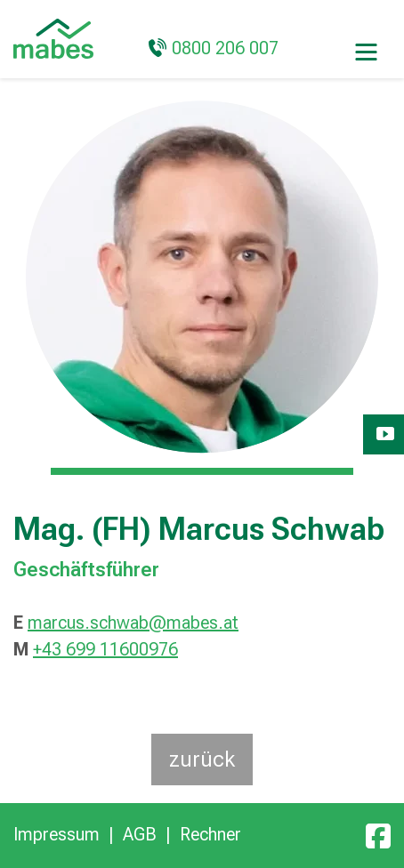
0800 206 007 (225, 48)
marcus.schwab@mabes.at (133, 623)
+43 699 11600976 (105, 649)
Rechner (210, 834)
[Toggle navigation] (366, 51)
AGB (140, 834)
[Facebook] (378, 834)
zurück (202, 759)
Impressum (57, 834)
